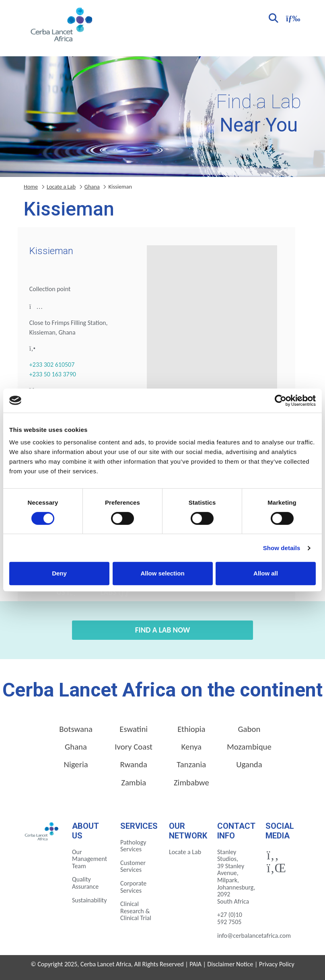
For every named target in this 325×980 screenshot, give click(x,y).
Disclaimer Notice (230, 964)
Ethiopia (191, 729)
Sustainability (89, 900)
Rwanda (134, 764)
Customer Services (133, 866)
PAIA (195, 964)
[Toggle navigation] (292, 17)
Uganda (249, 764)
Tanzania (191, 764)
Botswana (76, 729)
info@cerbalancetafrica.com (254, 936)
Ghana (92, 187)
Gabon (249, 729)
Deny (59, 573)
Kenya (191, 747)
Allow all (266, 573)
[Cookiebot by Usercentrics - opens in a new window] (281, 401)
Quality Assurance (85, 883)
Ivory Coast (134, 747)
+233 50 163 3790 (53, 374)
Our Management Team (89, 859)
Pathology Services (133, 846)
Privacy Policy (277, 964)
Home (31, 187)
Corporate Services (133, 887)
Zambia (134, 783)
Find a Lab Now (163, 630)
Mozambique (249, 747)
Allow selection (162, 573)
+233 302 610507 (52, 365)
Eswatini (134, 729)
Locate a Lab (61, 187)
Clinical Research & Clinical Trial (136, 911)
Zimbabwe (191, 783)
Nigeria (76, 764)
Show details (282, 548)
